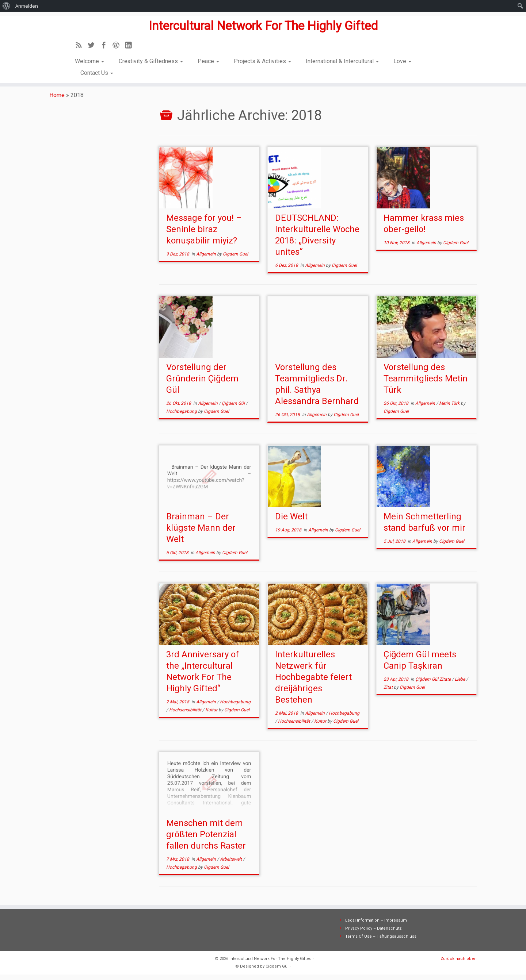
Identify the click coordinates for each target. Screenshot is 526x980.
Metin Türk (450, 409)
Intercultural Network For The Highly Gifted (263, 24)
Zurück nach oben (459, 964)
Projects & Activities (262, 62)
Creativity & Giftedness (151, 62)
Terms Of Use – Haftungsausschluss (381, 942)
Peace (208, 62)
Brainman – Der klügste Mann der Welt (201, 533)
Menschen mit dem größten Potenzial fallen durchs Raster (206, 840)
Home (57, 101)
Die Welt (291, 522)
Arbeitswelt (231, 865)
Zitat (389, 693)
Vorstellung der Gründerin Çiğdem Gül (202, 384)
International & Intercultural (342, 62)
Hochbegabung (182, 417)
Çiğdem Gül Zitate (434, 685)
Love (402, 62)
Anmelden (27, 6)
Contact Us (97, 74)
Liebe (460, 685)
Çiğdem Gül (234, 409)
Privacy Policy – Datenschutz (373, 934)
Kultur (212, 715)
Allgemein (207, 260)
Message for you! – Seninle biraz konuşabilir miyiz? (204, 235)
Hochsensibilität (186, 715)
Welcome (89, 62)
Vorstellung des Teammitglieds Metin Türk (426, 384)
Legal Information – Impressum (376, 926)
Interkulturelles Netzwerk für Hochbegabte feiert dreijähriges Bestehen (313, 683)
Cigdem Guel (235, 260)
